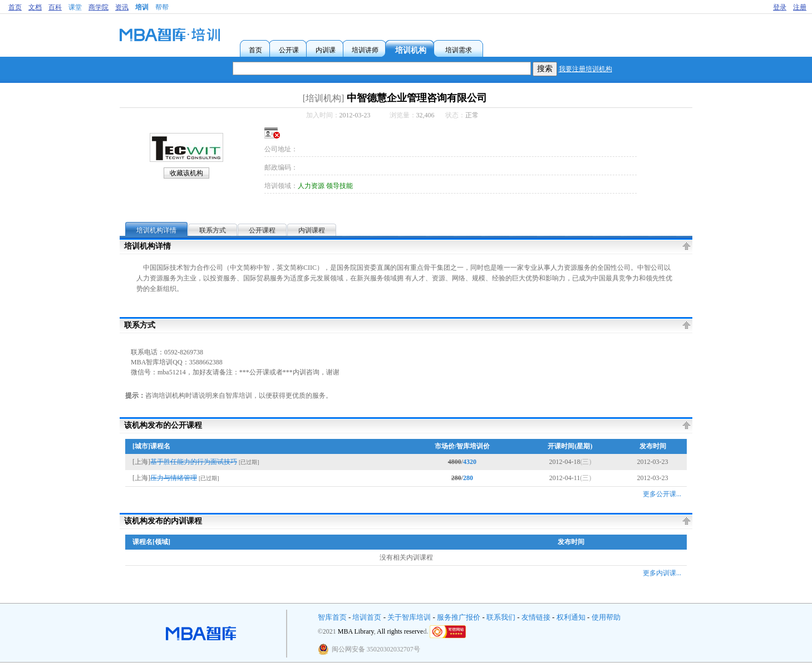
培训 (142, 7)
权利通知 (571, 617)
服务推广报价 (459, 617)
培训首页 (367, 617)
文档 (35, 7)
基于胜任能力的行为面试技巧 (194, 462)
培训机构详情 (156, 230)
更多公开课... (662, 494)
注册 (800, 7)
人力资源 (311, 186)
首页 (15, 7)
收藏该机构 (186, 173)
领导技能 (339, 186)
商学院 (99, 7)
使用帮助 (606, 617)
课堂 (75, 7)
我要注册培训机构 (585, 69)
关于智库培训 (409, 617)
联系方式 (213, 230)
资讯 (122, 7)
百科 (55, 7)
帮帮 (162, 7)
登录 (780, 7)
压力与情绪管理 (174, 478)
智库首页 (332, 617)
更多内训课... (662, 573)
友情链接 (536, 617)
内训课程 (312, 230)
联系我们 (501, 617)
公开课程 (262, 230)
